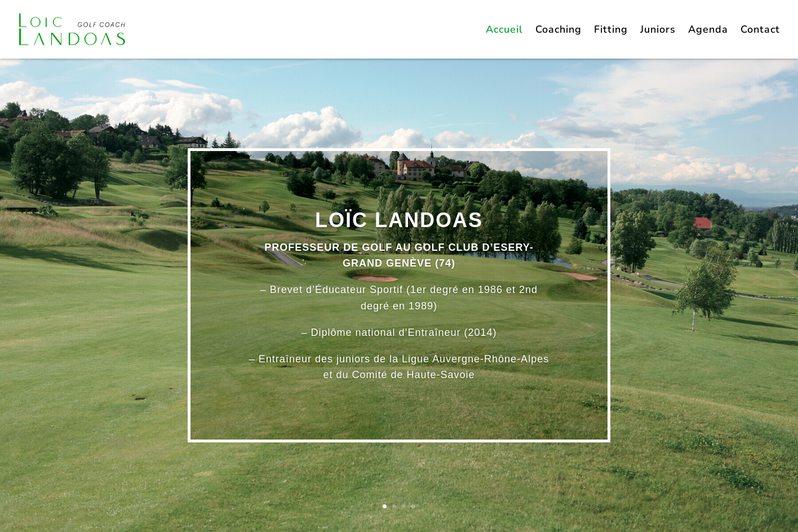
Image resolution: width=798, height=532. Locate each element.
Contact (760, 31)
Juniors (658, 31)
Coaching (558, 31)
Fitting (611, 31)
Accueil (504, 31)
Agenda (708, 31)
